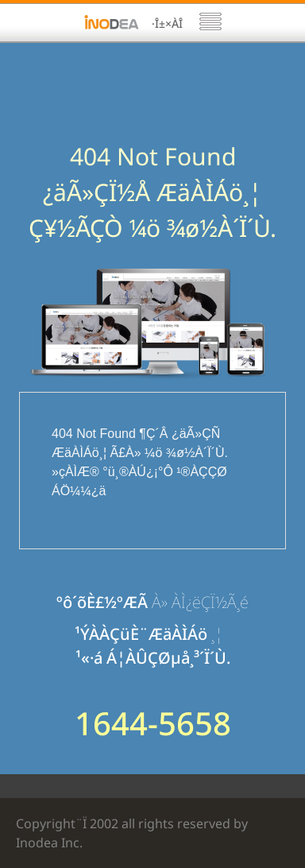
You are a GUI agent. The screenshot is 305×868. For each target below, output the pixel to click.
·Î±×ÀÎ (167, 23)
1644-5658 (153, 723)
